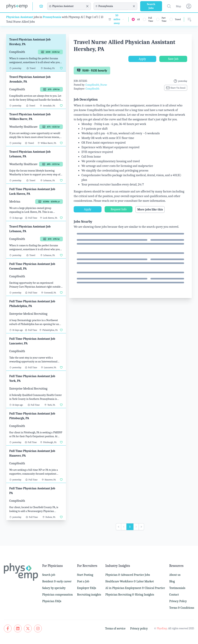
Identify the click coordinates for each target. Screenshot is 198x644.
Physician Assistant (20, 17)
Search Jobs (151, 6)
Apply (142, 59)
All (138, 19)
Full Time (151, 19)
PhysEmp (162, 628)
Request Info (119, 209)
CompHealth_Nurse (96, 85)
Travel (178, 19)
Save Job (173, 59)
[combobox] (68, 6)
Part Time (164, 19)
